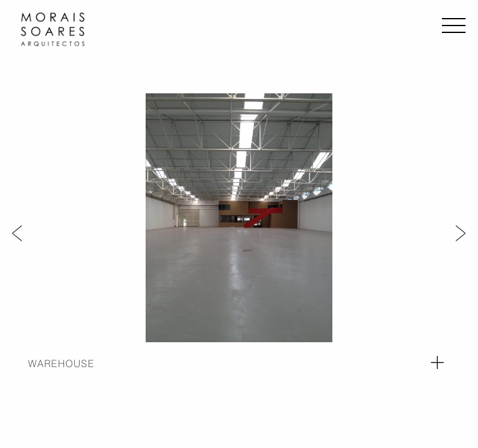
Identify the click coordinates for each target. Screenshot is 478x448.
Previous (17, 232)
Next (461, 232)
